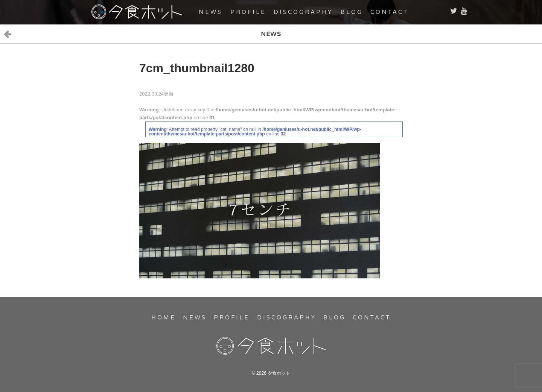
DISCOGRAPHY (303, 12)
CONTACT (389, 12)
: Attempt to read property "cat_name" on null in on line (255, 132)
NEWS (211, 12)
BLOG (352, 12)
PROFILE (248, 12)
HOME (164, 318)
